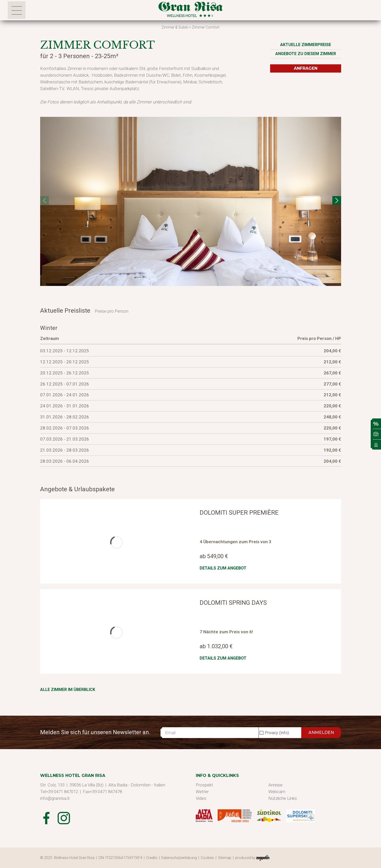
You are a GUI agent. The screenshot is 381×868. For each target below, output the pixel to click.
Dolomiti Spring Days (233, 603)
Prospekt (204, 785)
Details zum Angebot (223, 568)
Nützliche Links (283, 798)
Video (201, 798)
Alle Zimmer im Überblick (68, 690)
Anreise (275, 785)
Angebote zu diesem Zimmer (306, 54)
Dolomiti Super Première (239, 513)
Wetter (202, 792)
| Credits (151, 858)
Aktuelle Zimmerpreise (306, 45)
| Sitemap (224, 858)
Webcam (277, 792)
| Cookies (207, 858)
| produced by (251, 858)
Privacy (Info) (277, 733)
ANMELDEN (321, 733)
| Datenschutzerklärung (179, 858)
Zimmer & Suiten (175, 27)
